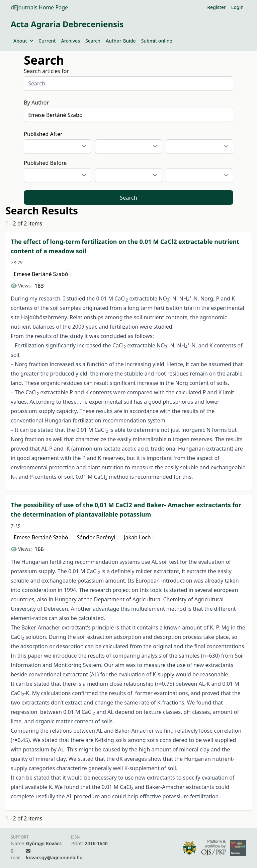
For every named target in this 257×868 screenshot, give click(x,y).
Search (93, 41)
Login (237, 7)
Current (47, 41)
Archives (70, 41)
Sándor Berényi (96, 537)
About (23, 41)
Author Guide (121, 41)
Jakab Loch (137, 537)
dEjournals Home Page (39, 7)
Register (216, 7)
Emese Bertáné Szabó (41, 274)
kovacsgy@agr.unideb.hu (54, 857)
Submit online (157, 41)
